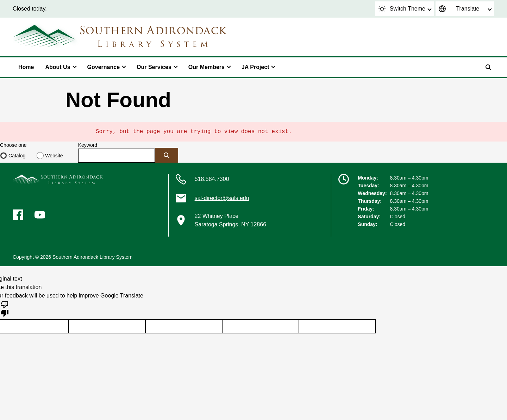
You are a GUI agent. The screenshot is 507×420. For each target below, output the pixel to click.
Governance (104, 67)
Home (26, 67)
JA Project (255, 67)
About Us (58, 67)
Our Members (206, 67)
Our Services (154, 67)
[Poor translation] (5, 308)
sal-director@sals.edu (222, 198)
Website (54, 156)
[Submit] (167, 155)
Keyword (88, 145)
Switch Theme (402, 9)
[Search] (488, 67)
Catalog (17, 156)
